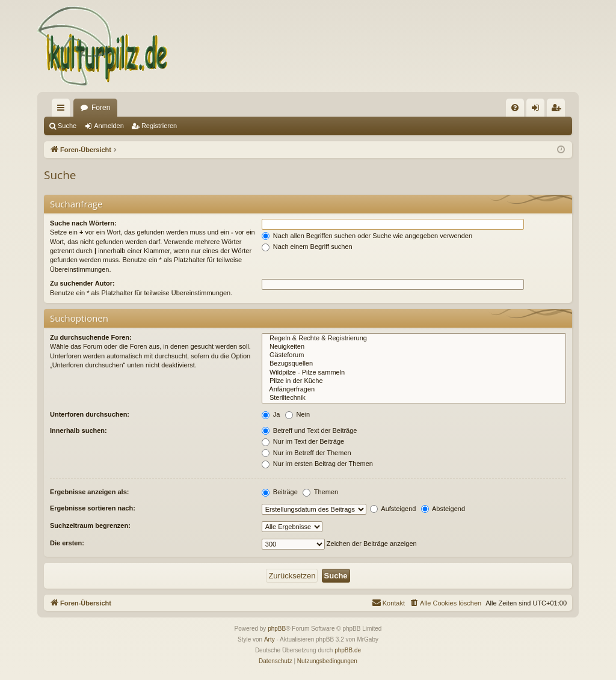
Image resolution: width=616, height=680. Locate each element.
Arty (269, 639)
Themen (320, 492)
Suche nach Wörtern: (83, 223)
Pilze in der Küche (414, 381)
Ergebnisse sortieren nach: (93, 508)
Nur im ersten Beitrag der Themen (317, 464)
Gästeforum (414, 355)
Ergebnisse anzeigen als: (89, 492)
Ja (271, 414)
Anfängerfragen (414, 390)
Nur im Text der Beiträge (303, 441)
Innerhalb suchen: (79, 430)
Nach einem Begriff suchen (307, 247)
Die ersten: (67, 543)
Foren (101, 108)
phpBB (277, 629)
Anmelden (109, 126)
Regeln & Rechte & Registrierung (414, 338)
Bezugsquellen (414, 364)
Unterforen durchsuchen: (90, 414)
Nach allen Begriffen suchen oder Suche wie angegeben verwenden (367, 236)
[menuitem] (515, 108)
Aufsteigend (393, 509)
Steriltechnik (414, 398)
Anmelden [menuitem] (538, 110)
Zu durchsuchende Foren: (91, 337)
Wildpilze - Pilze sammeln (414, 373)
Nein (298, 414)
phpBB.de (348, 650)
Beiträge (280, 492)
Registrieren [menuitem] (559, 110)
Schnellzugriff (63, 110)
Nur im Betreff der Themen (306, 453)
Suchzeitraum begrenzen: (90, 525)
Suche (67, 126)
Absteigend (443, 509)
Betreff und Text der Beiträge (310, 430)
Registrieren (159, 126)
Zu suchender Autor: (82, 283)
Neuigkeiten (414, 347)
